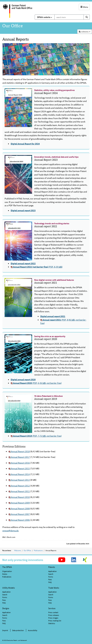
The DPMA (7, 567)
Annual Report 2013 (19, 480)
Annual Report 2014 (19, 474)
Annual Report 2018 (19, 451)
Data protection (18, 630)
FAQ (50, 582)
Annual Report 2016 (19, 463)
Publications (38, 550)
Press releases (54, 615)
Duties (5, 574)
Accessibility (33, 630)
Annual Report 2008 (19, 508)
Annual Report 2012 (19, 486)
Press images (53, 618)
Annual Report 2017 (19, 457)
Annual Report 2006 (19, 520)
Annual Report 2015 (19, 468)
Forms (51, 577)
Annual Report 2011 (19, 491)
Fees (50, 579)
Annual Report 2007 (19, 514)
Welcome (17, 550)
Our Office (27, 550)
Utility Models (9, 588)
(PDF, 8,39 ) (37, 267)
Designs (6, 608)
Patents (52, 567)
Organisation (7, 571)
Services (52, 608)
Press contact (53, 612)
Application (52, 571)
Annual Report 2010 (19, 497)
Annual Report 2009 (19, 503)
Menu (84, 7)
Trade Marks (54, 588)
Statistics (52, 623)
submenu (85, 31)
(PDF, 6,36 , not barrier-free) (36, 383)
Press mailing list (55, 620)
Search (51, 574)
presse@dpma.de (10, 531)
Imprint (5, 630)
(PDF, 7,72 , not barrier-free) (36, 436)
